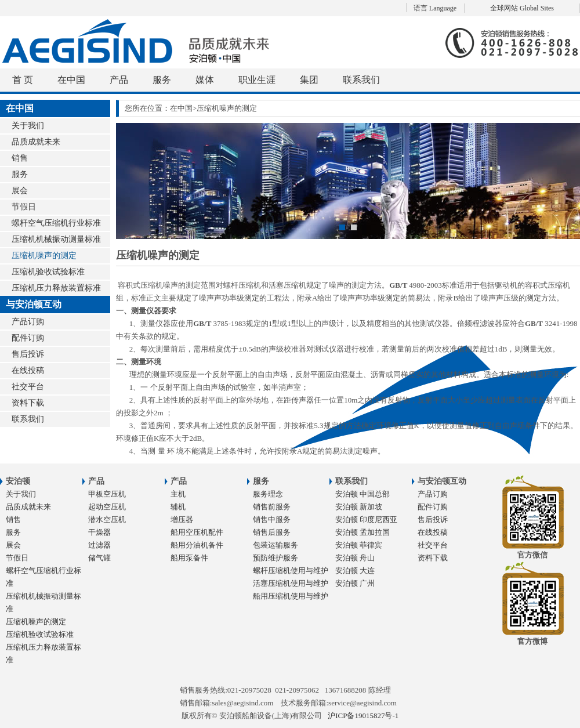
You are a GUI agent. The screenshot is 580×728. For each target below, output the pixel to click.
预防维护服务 (275, 558)
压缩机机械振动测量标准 (56, 239)
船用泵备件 (189, 558)
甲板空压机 (107, 494)
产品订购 (28, 322)
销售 (20, 158)
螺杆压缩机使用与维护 (291, 571)
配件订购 (28, 338)
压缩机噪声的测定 (44, 256)
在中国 (71, 80)
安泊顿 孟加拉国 (362, 532)
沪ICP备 (363, 716)
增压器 (182, 519)
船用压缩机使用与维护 (291, 596)
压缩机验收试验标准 (48, 272)
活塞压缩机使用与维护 (291, 583)
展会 (20, 191)
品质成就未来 (36, 142)
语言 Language (435, 8)
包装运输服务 (275, 545)
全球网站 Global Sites (522, 8)
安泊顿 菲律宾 (359, 545)
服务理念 (268, 494)
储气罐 (99, 558)
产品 (119, 80)
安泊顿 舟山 (355, 558)
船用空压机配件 (197, 532)
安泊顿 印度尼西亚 (366, 519)
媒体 (205, 80)
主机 (178, 494)
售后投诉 (28, 354)
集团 (309, 80)
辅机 (178, 507)
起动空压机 (107, 507)
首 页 (23, 80)
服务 (162, 80)
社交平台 (28, 387)
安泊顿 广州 (355, 583)
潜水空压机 (107, 519)
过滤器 (99, 545)
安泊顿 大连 (355, 571)
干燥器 (99, 532)
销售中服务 (272, 519)
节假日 (24, 207)
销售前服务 (272, 507)
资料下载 (28, 403)
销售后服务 (272, 532)
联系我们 (361, 80)
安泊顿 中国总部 (362, 494)
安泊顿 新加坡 (359, 507)
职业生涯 (257, 80)
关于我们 (28, 126)
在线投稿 (28, 370)
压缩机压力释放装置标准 (56, 288)
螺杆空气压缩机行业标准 (56, 223)
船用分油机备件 (197, 545)
